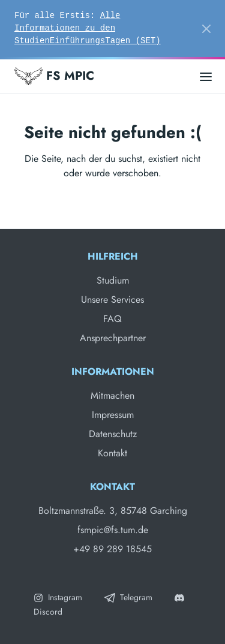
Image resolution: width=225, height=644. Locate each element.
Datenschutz (113, 434)
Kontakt (112, 453)
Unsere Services (112, 300)
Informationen (113, 371)
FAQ (112, 319)
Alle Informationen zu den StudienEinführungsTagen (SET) (88, 28)
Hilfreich (113, 256)
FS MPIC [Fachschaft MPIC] (54, 76)
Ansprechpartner (113, 338)
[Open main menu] (206, 76)
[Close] (206, 29)
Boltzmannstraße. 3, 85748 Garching (113, 511)
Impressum (113, 415)
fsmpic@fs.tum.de (113, 530)
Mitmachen (112, 395)
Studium (113, 280)
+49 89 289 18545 (112, 549)
